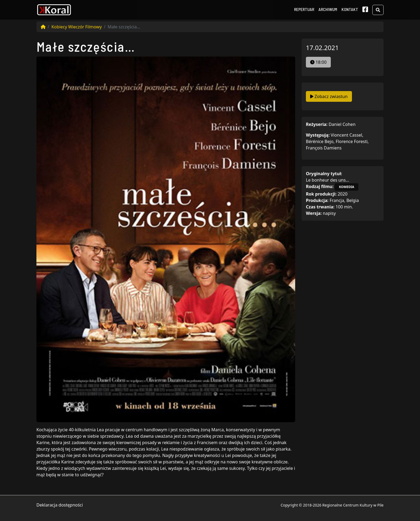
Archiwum (328, 9)
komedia (346, 187)
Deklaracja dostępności (60, 505)
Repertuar (304, 9)
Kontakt (350, 9)
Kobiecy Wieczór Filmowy (77, 27)
